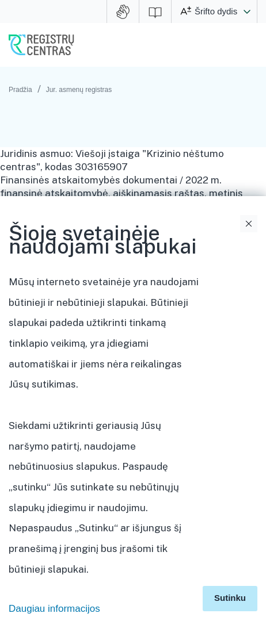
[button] (247, 11)
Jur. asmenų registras (79, 90)
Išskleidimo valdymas (250, 366)
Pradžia (20, 90)
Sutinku (230, 598)
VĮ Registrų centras (41, 45)
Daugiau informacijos (54, 609)
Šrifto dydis (216, 11)
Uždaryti (249, 224)
